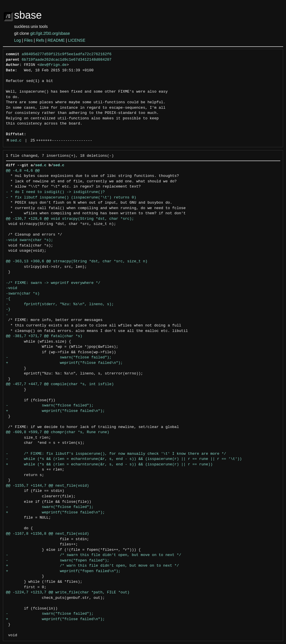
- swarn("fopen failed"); (58, 561)
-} (8, 309)
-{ (8, 299)
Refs (40, 40)
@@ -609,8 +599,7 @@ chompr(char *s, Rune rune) (58, 432)
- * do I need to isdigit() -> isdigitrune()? (55, 192)
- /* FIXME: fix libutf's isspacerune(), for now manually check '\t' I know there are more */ (116, 454)
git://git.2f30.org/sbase (50, 33)
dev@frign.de (53, 65)
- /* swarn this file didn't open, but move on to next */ (94, 555)
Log (17, 40)
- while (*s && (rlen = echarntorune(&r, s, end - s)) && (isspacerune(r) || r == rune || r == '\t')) (124, 459)
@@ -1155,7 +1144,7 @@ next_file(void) (48, 486)
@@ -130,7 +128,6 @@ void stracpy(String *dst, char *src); (70, 219)
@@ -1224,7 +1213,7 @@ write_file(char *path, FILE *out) (68, 593)
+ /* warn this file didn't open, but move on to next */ (93, 566)
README (56, 40)
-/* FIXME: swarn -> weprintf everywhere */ (53, 283)
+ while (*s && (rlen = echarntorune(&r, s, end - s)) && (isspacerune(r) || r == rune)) (109, 465)
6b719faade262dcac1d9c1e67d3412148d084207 (67, 60)
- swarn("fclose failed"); (59, 358)
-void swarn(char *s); (30, 240)
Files (29, 40)
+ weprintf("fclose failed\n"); (65, 363)
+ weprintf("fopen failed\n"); (63, 571)
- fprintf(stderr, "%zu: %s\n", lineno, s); (60, 304)
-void (12, 288)
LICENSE (77, 40)
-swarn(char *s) (23, 294)
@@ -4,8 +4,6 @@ (23, 171)
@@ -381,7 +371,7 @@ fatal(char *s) (44, 336)
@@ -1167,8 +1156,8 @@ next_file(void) (48, 534)
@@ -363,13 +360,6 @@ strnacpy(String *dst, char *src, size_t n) (77, 261)
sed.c (16, 141)
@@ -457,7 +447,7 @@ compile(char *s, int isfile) (60, 384)
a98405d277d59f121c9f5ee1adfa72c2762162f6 (67, 54)
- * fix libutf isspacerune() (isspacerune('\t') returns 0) (71, 198)
